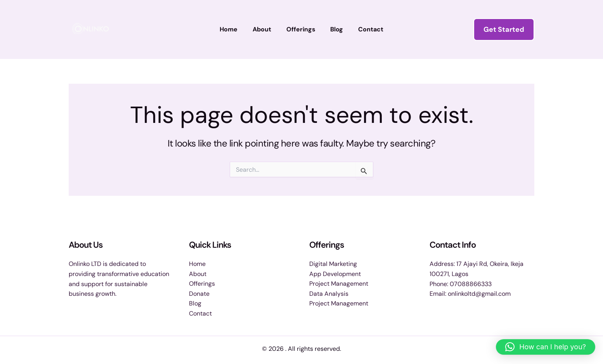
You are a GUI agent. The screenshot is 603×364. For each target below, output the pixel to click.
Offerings (301, 29)
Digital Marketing (333, 263)
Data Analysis (329, 293)
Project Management (339, 284)
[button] (504, 29)
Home (234, 29)
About (265, 29)
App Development (335, 273)
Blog (334, 29)
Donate (199, 293)
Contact (366, 29)
